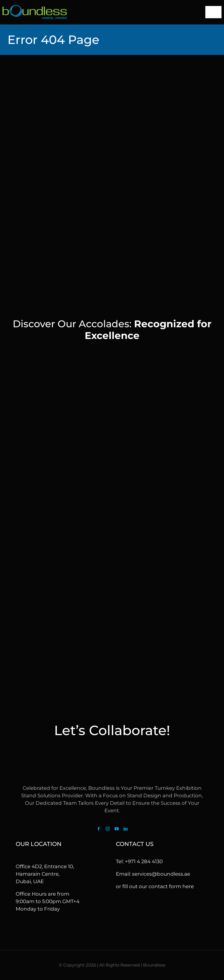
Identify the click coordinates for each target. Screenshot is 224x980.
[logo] (35, 7)
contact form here (171, 886)
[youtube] (117, 829)
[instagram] (108, 829)
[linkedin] (126, 829)
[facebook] (99, 829)
